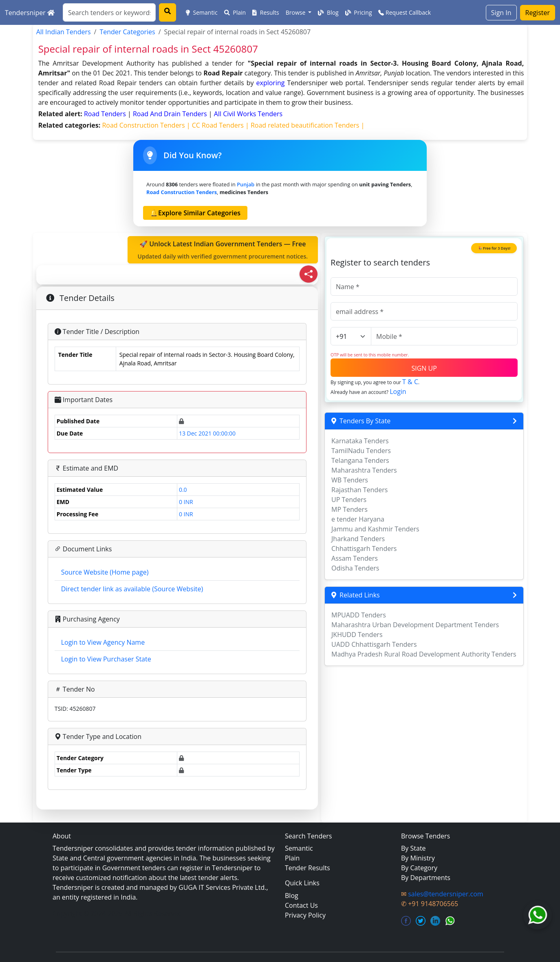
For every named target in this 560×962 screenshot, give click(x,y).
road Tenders (106, 114)
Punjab (246, 184)
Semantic (202, 12)
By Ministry (418, 858)
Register (538, 13)
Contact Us (301, 905)
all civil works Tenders (248, 114)
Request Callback (405, 12)
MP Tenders (349, 509)
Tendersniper (30, 13)
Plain (235, 12)
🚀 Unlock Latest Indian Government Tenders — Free (223, 250)
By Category (419, 868)
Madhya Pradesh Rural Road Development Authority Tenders (424, 654)
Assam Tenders (355, 558)
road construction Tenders (182, 192)
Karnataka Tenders (360, 441)
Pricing (359, 12)
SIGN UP (424, 368)
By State (413, 848)
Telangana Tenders (360, 460)
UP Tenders (349, 500)
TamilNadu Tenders (361, 451)
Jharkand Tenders (358, 539)
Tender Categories (127, 32)
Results (266, 12)
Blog (328, 12)
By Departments (426, 878)
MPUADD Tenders (359, 615)
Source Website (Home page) (105, 572)
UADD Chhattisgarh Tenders (374, 644)
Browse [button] (296, 12)
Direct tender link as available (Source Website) (132, 589)
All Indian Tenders (64, 32)
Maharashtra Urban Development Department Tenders (415, 625)
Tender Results (308, 868)
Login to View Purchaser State (106, 659)
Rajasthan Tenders (359, 490)
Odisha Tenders (355, 568)
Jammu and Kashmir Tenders (375, 529)
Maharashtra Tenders (364, 470)
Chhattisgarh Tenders (364, 548)
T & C (410, 382)
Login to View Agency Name (103, 642)
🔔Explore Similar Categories (195, 213)
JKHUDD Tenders (357, 635)
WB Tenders (350, 480)
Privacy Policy (305, 915)
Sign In (501, 13)
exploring (271, 83)
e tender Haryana (358, 519)
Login (398, 391)
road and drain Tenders (171, 114)
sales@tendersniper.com (445, 894)
